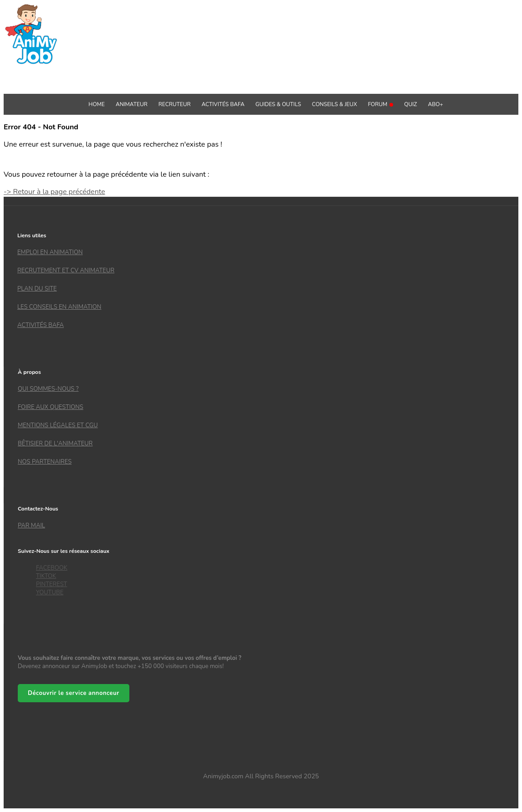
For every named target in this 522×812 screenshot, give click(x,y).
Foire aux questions (51, 407)
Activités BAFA (223, 104)
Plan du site (37, 289)
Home (97, 104)
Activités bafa (41, 325)
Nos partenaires (45, 462)
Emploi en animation (50, 252)
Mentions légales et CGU (58, 425)
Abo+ (435, 104)
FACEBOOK (52, 568)
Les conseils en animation (59, 307)
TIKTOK (46, 576)
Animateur (132, 104)
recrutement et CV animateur (66, 271)
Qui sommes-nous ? (48, 389)
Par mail (31, 526)
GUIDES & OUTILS (278, 104)
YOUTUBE (50, 592)
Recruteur (175, 104)
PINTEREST (51, 584)
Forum (381, 104)
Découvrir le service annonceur (74, 693)
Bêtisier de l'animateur (55, 444)
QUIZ (410, 104)
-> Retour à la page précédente (54, 192)
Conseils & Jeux (335, 104)
